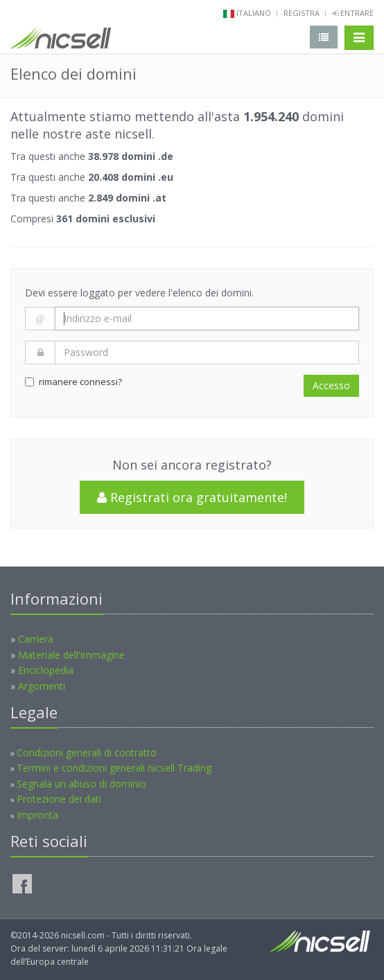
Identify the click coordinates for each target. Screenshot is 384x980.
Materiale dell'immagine (71, 655)
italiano (254, 13)
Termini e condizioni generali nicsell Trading (114, 768)
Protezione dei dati (59, 799)
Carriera (36, 639)
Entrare (353, 13)
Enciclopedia (46, 670)
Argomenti (42, 686)
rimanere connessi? (73, 382)
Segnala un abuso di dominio (81, 784)
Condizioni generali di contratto (87, 752)
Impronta (37, 815)
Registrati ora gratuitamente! (192, 497)
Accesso (331, 385)
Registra (302, 13)
